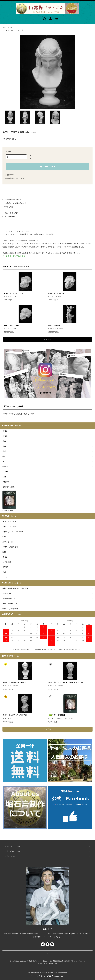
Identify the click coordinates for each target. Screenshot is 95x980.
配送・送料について (35, 961)
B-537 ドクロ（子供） (12, 325)
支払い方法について (22, 961)
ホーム (5, 28)
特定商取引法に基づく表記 (15, 178)
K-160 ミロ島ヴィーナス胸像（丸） (16, 682)
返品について (10, 175)
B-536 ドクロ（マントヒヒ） (59, 293)
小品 (11, 28)
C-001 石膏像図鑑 (57, 715)
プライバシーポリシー (77, 961)
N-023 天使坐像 (54, 325)
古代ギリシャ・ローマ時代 (17, 30)
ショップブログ (43, 963)
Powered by (47, 976)
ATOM (55, 963)
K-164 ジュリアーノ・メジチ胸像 (15, 715)
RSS (51, 963)
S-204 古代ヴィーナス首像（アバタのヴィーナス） (66, 682)
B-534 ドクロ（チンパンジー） (15, 293)
